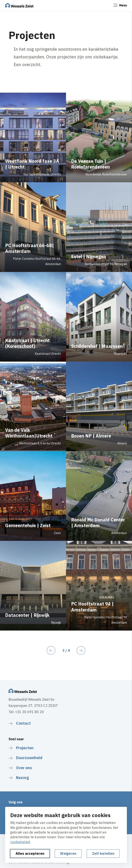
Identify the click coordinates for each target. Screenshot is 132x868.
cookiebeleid (20, 842)
